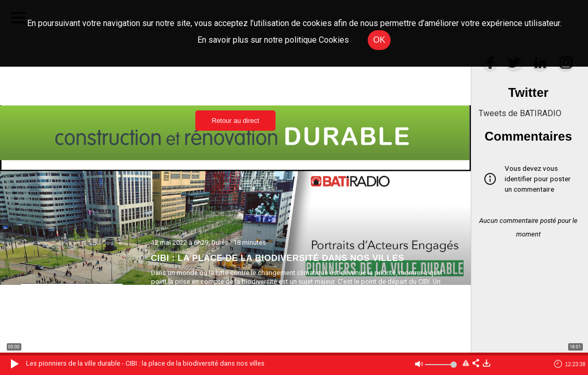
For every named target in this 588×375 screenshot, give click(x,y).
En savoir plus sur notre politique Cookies (273, 40)
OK (379, 40)
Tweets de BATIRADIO (520, 113)
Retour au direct (235, 121)
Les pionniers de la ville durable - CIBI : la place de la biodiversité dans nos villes (145, 363)
